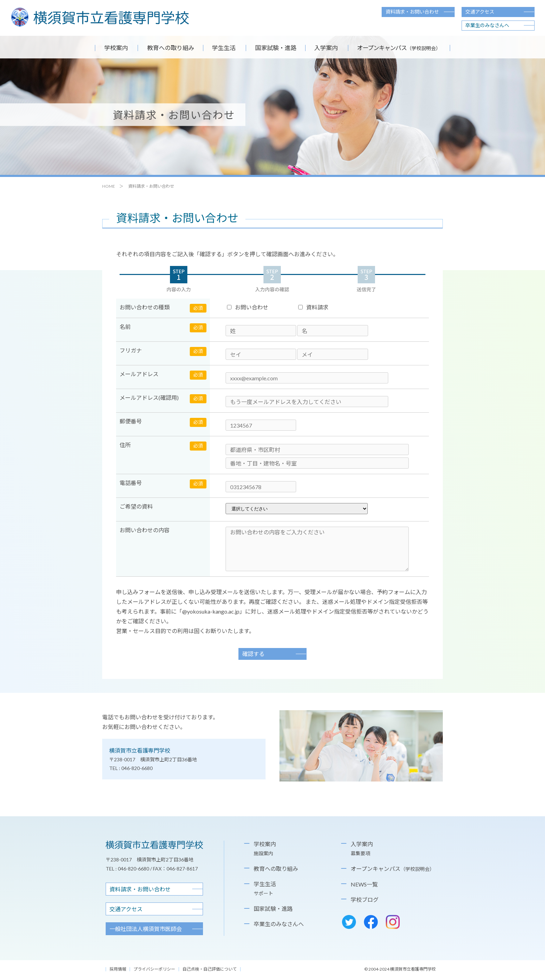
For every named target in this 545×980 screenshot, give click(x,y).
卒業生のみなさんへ (487, 25)
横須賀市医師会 (146, 930)
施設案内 (263, 855)
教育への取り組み (162, 49)
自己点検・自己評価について (210, 971)
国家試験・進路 (278, 49)
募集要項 (360, 855)
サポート (263, 895)
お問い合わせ (248, 309)
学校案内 (103, 49)
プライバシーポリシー (154, 971)
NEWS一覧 (364, 886)
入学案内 (334, 49)
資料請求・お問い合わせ (412, 12)
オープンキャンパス (393, 870)
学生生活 (221, 49)
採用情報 (118, 971)
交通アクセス (480, 12)
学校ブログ (365, 901)
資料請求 (313, 309)
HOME (109, 188)
